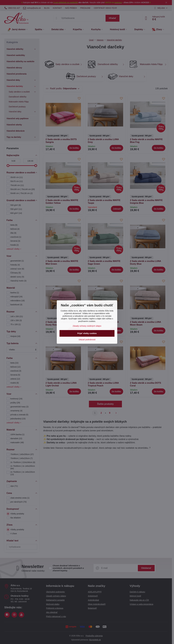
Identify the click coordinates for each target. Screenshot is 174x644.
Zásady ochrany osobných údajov (87, 326)
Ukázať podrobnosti (87, 340)
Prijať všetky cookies (87, 333)
